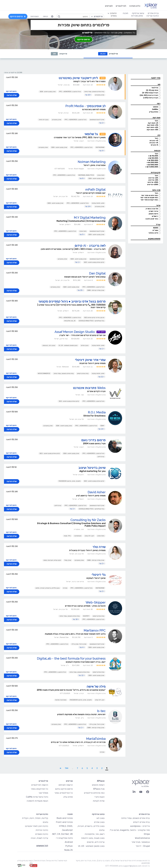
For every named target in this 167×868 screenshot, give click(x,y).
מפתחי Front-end (64, 822)
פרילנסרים (108, 54)
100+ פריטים (153, 182)
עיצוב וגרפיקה (98, 814)
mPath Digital (95, 190)
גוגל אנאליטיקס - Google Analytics (92, 321)
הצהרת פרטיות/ (39, 861)
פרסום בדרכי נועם (93, 440)
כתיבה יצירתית (42, 830)
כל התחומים (130, 33)
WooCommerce (44, 373)
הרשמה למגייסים (66, 785)
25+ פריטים (153, 178)
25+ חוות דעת (152, 127)
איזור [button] (158, 205)
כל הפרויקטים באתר (39, 789)
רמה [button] (159, 104)
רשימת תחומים (98, 785)
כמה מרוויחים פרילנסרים (94, 793)
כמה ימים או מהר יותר (150, 195)
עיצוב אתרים (85, 345)
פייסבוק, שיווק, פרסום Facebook (70, 481)
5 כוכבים (154, 145)
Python (69, 846)
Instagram (100, 147)
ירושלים (155, 216)
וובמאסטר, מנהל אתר (141, 842)
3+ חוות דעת (153, 123)
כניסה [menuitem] (45, 16)
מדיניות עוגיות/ (51, 861)
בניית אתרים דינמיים (83, 373)
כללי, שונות (67, 536)
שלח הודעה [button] (12, 95)
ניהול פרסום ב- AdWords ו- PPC (70, 92)
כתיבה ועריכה (42, 814)
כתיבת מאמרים (42, 834)
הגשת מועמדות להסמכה (37, 801)
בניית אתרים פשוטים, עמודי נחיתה (94, 92)
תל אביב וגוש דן (152, 209)
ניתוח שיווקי (101, 175)
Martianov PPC (95, 630)
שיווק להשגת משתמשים (97, 120)
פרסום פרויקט (83, 39)
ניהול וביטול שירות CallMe (37, 797)
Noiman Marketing (92, 162)
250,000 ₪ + (152, 162)
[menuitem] (52, 16)
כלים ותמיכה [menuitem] (135, 6)
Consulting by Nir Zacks (88, 520)
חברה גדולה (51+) (151, 98)
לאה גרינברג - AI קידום (90, 246)
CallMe (155, 109)
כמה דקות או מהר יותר (149, 200)
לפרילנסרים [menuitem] (121, 6)
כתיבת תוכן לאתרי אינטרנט (37, 826)
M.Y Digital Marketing (90, 218)
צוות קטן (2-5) (152, 90)
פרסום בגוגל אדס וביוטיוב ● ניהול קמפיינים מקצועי (72, 301)
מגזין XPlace (99, 789)
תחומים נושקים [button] (154, 239)
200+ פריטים (153, 184)
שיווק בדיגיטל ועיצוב (92, 468)
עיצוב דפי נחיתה (44, 120)
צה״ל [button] (158, 225)
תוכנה (70, 814)
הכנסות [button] (157, 151)
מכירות (65, 588)
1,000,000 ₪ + (152, 167)
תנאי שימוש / (62, 861)
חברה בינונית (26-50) (149, 95)
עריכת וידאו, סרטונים (96, 842)
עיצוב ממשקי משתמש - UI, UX (68, 345)
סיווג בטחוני (153, 233)
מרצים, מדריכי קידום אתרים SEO (94, 317)
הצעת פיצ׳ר (99, 797)
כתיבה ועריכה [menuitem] (153, 16)
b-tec (101, 711)
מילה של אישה (96, 686)
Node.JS (69, 850)
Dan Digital (97, 273)
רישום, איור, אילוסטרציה (95, 834)
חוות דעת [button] (157, 118)
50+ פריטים (153, 180)
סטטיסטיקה (78, 536)
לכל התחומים (42, 846)
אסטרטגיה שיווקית (61, 700)
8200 (156, 228)
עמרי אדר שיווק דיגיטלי (90, 360)
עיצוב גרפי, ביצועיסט (49, 345)
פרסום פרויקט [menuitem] (18, 16)
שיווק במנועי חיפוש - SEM (48, 92)
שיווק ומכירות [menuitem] (137, 16)
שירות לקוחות (99, 801)
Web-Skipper (96, 602)
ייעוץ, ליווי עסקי (89, 536)
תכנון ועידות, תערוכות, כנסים (52, 560)
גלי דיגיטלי (99, 575)
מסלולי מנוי (43, 793)
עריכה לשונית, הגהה (39, 838)
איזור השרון (153, 211)
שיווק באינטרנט (100, 95)
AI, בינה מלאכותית (70, 321)
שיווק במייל (68, 560)
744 (66, 768)
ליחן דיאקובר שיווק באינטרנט (78, 78)
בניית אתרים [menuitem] (153, 13)
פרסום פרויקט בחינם (64, 789)
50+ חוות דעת (152, 130)
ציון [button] (159, 135)
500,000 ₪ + (152, 165)
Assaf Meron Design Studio (75, 332)
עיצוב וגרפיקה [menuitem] (138, 13)
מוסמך (155, 107)
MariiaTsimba (96, 739)
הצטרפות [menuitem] (35, 16)
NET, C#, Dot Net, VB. (62, 834)
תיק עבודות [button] (156, 172)
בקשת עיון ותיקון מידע (25, 861)
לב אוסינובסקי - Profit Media (85, 106)
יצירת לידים (101, 457)
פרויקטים (59, 54)
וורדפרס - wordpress (140, 826)
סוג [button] (159, 84)
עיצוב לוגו (100, 818)
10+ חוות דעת (153, 125)
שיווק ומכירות (117, 33)
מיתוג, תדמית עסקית (98, 203)
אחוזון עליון (154, 112)
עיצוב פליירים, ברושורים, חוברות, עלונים (48, 588)
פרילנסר (155, 88)
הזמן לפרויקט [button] (11, 91)
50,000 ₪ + (153, 158)
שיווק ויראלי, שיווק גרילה (79, 644)
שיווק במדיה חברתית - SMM (96, 290)
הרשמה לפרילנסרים (40, 785)
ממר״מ (155, 230)
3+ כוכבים (154, 140)
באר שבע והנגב (152, 219)
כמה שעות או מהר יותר (149, 197)
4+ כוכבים (154, 143)
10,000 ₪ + (153, 156)
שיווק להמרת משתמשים (97, 505)
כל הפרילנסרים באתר (64, 793)
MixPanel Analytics (86, 175)
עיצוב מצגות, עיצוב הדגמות (93, 838)
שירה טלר (99, 547)
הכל (156, 121)
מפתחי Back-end (65, 818)
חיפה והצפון (153, 214)
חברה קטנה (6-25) (150, 93)
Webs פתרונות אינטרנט (89, 388)
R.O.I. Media (97, 412)
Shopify (86, 616)
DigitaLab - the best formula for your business (71, 658)
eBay (102, 426)
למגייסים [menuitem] (109, 6)
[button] (146, 78)
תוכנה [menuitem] (125, 13)
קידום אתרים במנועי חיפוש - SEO (94, 262)
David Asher (97, 492)
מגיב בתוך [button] (156, 190)
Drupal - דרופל (143, 846)
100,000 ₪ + (152, 160)
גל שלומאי (91, 134)
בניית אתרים (144, 814)
